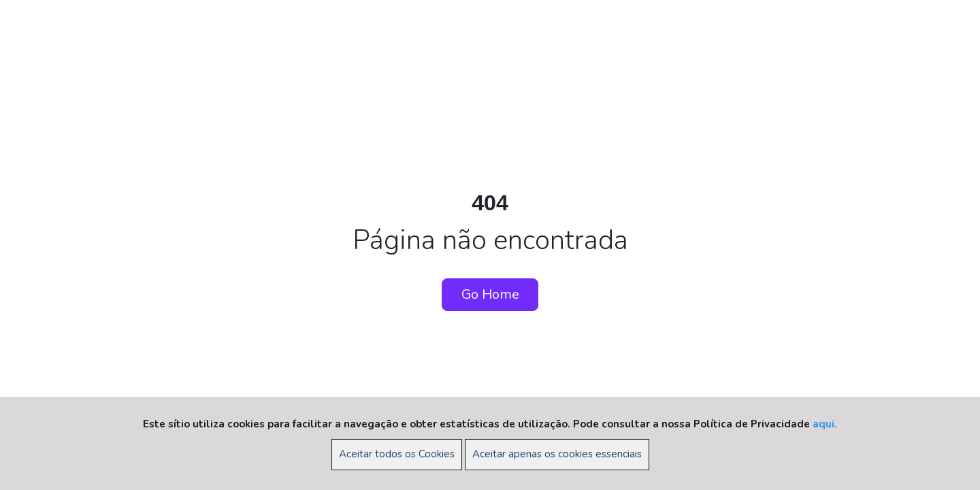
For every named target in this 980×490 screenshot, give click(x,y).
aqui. (825, 424)
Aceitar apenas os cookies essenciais (557, 454)
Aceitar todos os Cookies (397, 454)
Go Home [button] (490, 294)
